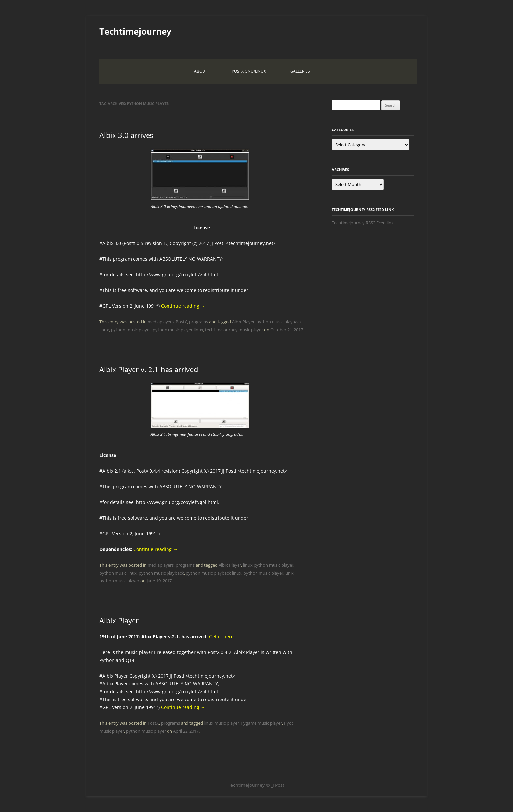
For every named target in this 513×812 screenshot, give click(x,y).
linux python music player (268, 565)
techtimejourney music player (234, 330)
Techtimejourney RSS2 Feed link (363, 223)
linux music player (221, 723)
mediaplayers (161, 322)
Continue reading (183, 306)
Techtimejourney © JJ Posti (257, 785)
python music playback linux (214, 573)
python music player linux (178, 330)
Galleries (300, 71)
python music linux (118, 573)
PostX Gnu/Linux (249, 71)
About (201, 71)
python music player (131, 330)
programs (199, 322)
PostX (181, 322)
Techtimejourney (135, 31)
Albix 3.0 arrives (126, 135)
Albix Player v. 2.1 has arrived (149, 369)
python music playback (161, 573)
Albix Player (243, 322)
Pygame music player (261, 723)
